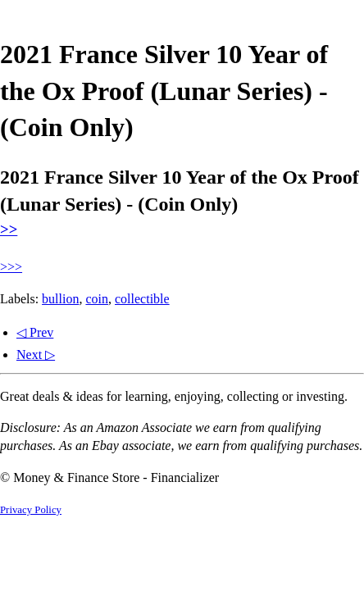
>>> (11, 267)
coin (97, 299)
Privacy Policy (31, 510)
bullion (60, 299)
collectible (142, 299)
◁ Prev (35, 332)
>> (9, 229)
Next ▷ (36, 355)
